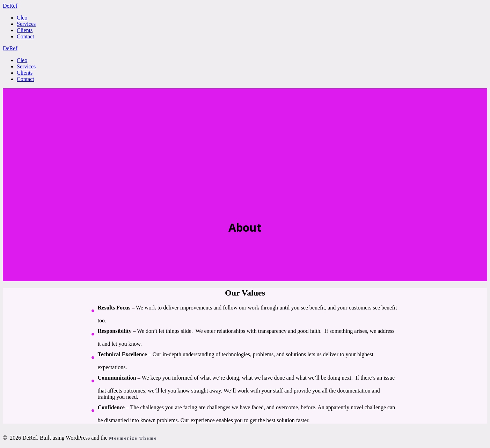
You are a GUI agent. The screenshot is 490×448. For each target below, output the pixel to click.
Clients (25, 30)
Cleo (22, 18)
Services (26, 24)
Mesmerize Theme (133, 438)
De (10, 6)
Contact (25, 36)
